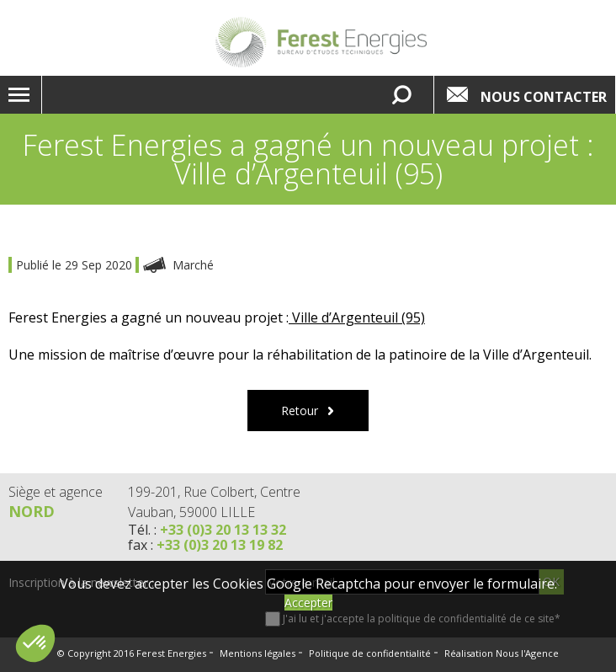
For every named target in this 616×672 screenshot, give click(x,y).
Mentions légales (258, 653)
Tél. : (207, 530)
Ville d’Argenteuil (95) (357, 317)
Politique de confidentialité (370, 653)
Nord (32, 511)
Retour (300, 411)
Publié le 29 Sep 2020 (76, 265)
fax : (205, 545)
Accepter (308, 603)
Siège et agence (56, 492)
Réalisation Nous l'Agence (502, 653)
